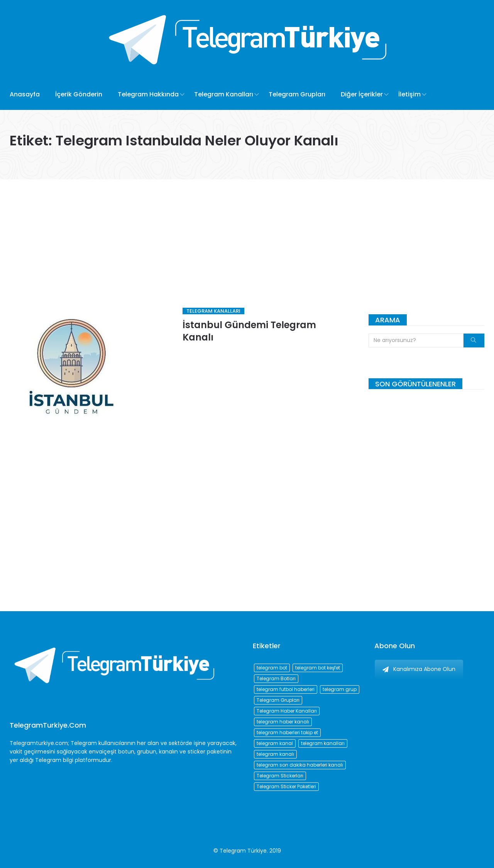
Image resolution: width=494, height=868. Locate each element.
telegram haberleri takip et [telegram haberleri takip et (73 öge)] (287, 732)
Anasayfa (25, 94)
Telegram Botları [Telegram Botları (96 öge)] (276, 678)
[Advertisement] (247, 237)
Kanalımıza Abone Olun (419, 669)
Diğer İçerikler (362, 94)
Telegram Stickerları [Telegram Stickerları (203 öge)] (280, 776)
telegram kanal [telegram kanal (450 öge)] (275, 743)
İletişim (409, 94)
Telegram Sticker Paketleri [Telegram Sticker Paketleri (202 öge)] (286, 786)
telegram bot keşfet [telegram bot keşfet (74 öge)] (318, 668)
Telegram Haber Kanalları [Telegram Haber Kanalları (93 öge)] (287, 711)
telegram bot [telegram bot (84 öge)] (272, 668)
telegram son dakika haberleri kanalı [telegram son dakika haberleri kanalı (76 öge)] (300, 765)
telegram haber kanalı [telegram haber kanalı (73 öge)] (283, 722)
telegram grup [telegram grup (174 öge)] (340, 689)
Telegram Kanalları (224, 94)
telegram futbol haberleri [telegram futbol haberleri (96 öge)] (286, 689)
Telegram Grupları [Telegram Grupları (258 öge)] (278, 700)
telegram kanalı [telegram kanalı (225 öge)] (275, 754)
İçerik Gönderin (79, 94)
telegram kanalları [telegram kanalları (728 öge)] (323, 743)
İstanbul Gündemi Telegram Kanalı (249, 331)
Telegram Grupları (297, 94)
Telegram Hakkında (148, 94)
